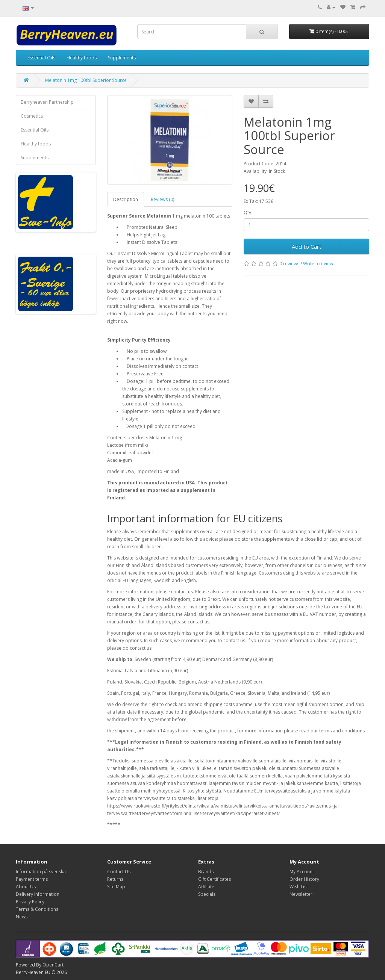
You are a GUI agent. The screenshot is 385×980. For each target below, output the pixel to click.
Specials (207, 894)
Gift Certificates (214, 879)
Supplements (122, 58)
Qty (247, 212)
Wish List (299, 887)
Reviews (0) (162, 199)
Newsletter (301, 894)
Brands (206, 872)
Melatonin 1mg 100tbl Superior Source (86, 80)
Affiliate (206, 887)
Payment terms (32, 879)
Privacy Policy (30, 902)
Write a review (318, 264)
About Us (26, 887)
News (22, 917)
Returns (115, 879)
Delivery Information (38, 894)
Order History (304, 879)
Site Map (116, 887)
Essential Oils (41, 58)
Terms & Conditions (37, 909)
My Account (302, 872)
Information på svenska (41, 872)
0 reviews (289, 264)
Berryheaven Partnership (47, 102)
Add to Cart (307, 247)
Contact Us (119, 872)
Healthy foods (82, 58)
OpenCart (53, 965)
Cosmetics (32, 116)
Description (126, 199)
